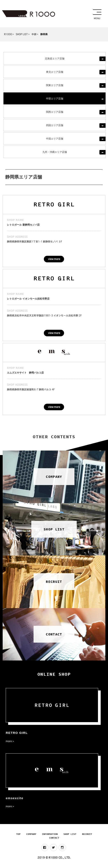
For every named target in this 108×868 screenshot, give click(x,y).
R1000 (8, 34)
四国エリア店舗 (55, 125)
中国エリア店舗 (55, 138)
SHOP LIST (22, 34)
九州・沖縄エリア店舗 (55, 152)
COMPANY (31, 834)
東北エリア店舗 (55, 72)
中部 (34, 34)
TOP (18, 834)
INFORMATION (50, 834)
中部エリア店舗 (55, 98)
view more (54, 259)
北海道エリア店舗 (55, 58)
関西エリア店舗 (55, 112)
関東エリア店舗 (55, 85)
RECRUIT (87, 834)
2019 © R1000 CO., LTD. (54, 858)
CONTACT (54, 838)
